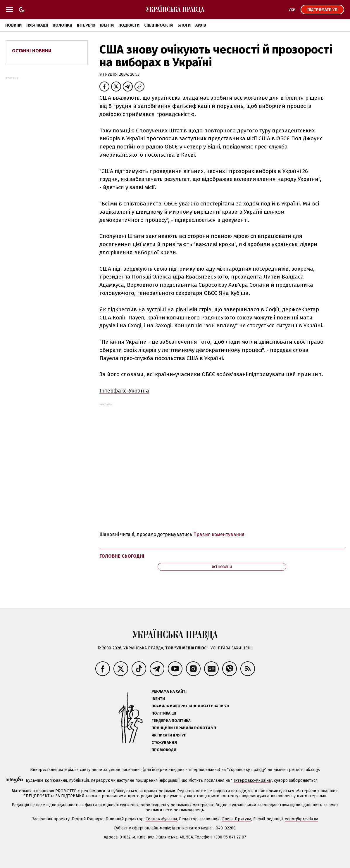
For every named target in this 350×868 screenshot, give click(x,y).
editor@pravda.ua (301, 819)
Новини (13, 25)
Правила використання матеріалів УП (190, 706)
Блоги (184, 25)
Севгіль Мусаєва (161, 819)
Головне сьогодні (122, 556)
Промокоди (164, 750)
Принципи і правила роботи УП (184, 728)
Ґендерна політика (171, 721)
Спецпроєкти (158, 25)
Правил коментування (219, 534)
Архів (201, 25)
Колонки (62, 25)
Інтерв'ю (86, 25)
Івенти (107, 25)
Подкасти (129, 25)
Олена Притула (236, 819)
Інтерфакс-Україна (124, 391)
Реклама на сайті (169, 691)
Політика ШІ (164, 713)
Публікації (37, 25)
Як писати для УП (169, 735)
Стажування (164, 742)
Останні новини (32, 51)
